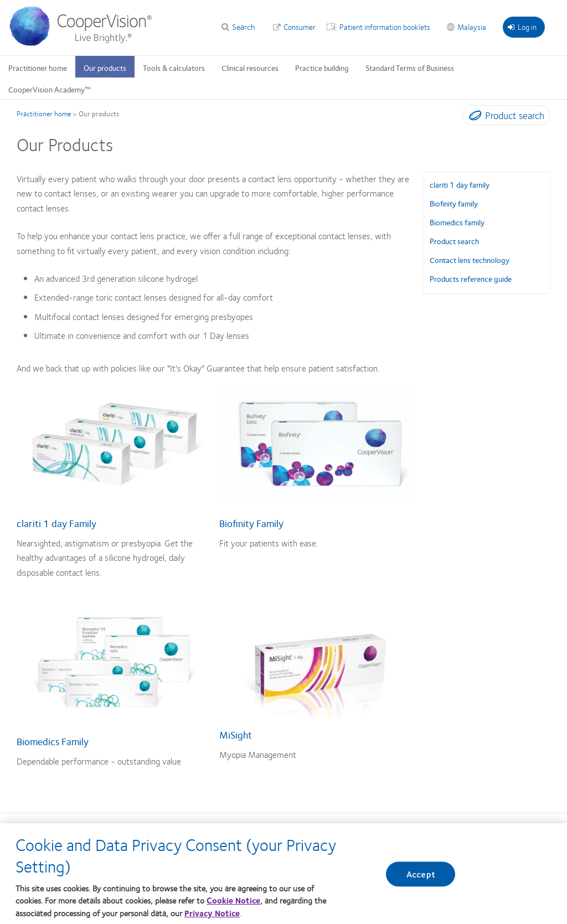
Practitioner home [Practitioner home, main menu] (38, 68)
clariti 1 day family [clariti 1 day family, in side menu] (460, 184)
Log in (522, 27)
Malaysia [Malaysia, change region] (472, 27)
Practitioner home (44, 113)
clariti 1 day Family (56, 523)
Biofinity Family (251, 523)
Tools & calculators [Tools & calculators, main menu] (174, 68)
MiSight (236, 735)
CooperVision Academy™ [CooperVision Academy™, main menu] (50, 89)
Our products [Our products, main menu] (105, 68)
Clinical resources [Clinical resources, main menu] (250, 68)
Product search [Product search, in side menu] (454, 241)
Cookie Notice (233, 900)
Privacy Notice (212, 913)
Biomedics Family (53, 741)
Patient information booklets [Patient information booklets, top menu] (385, 27)
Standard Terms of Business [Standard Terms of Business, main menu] (410, 68)
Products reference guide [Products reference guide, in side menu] (471, 278)
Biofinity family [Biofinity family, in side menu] (454, 203)
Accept (421, 874)
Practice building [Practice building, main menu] (322, 68)
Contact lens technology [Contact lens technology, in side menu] (470, 260)
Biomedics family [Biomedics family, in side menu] (457, 222)
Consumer (300, 27)
